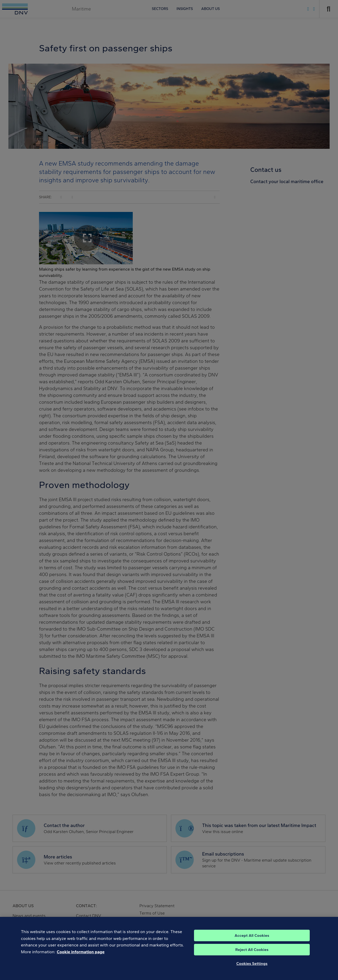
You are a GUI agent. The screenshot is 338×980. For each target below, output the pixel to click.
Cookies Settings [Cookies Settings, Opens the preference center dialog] (252, 968)
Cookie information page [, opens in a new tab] (81, 957)
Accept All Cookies (252, 940)
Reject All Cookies (252, 954)
